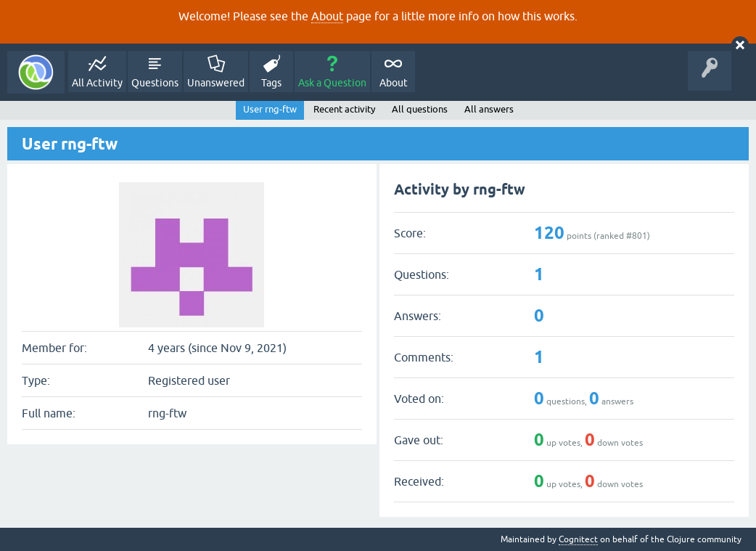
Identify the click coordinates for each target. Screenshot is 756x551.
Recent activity (344, 109)
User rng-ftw (270, 109)
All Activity (97, 83)
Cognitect (578, 539)
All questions (420, 109)
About (327, 16)
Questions (155, 83)
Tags (271, 83)
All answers (489, 109)
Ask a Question (332, 83)
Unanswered (216, 83)
